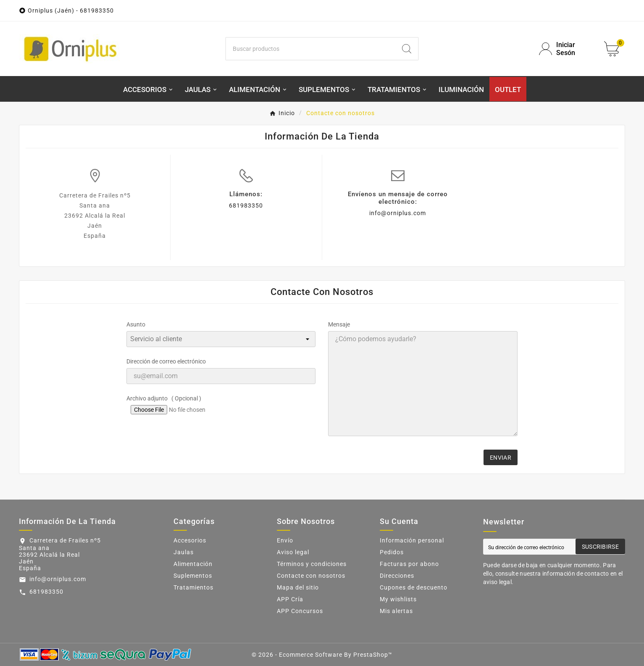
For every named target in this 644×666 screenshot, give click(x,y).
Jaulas (184, 552)
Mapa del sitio (298, 587)
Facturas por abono (409, 564)
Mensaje (339, 324)
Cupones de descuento (414, 587)
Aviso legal (293, 552)
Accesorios (190, 540)
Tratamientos (193, 587)
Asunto (136, 324)
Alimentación (193, 564)
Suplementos (193, 576)
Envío (285, 540)
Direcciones (397, 576)
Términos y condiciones (312, 564)
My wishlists (398, 599)
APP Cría (290, 599)
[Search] (407, 49)
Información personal (412, 540)
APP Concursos (300, 611)
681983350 (246, 205)
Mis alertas (396, 611)
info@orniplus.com (398, 213)
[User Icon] (566, 49)
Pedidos (392, 552)
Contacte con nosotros (311, 576)
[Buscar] (311, 49)
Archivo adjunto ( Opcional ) (164, 398)
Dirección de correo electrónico (166, 361)
